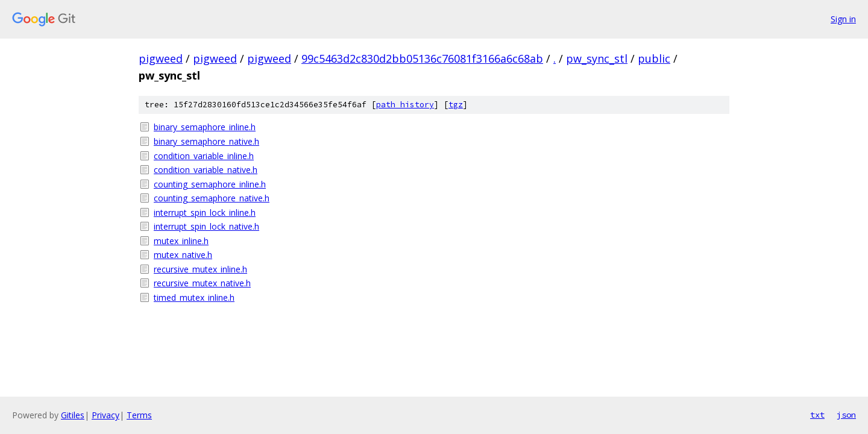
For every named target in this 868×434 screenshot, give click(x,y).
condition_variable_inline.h (204, 156)
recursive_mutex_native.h (202, 283)
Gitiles (73, 415)
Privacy (105, 415)
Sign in (843, 19)
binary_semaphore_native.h (206, 141)
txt (817, 415)
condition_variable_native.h (206, 170)
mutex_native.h (183, 255)
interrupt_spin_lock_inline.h (205, 212)
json (846, 415)
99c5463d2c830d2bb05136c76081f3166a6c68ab (422, 58)
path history (405, 105)
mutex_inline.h (181, 241)
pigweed (161, 58)
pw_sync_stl (597, 58)
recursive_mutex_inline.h (200, 269)
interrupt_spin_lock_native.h (206, 226)
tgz (456, 105)
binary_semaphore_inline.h (205, 127)
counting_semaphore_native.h (212, 198)
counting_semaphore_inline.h (210, 184)
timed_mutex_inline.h (194, 297)
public (654, 58)
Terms (139, 415)
